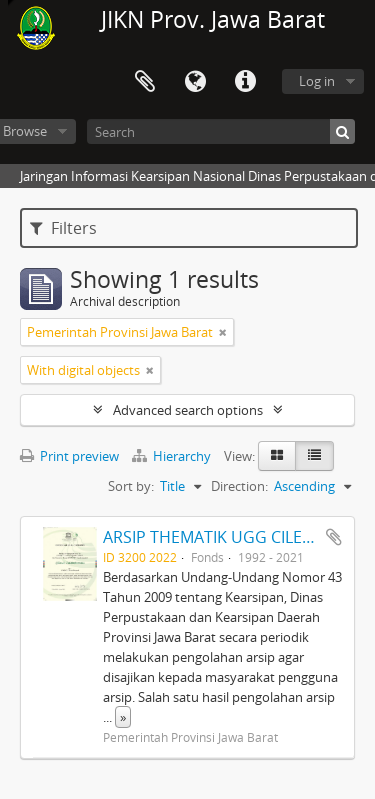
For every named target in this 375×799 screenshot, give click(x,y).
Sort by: (131, 486)
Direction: (239, 486)
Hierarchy (173, 456)
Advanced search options (188, 410)
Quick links (245, 82)
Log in (317, 81)
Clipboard (145, 82)
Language (195, 82)
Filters (63, 228)
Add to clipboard (334, 537)
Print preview (69, 456)
